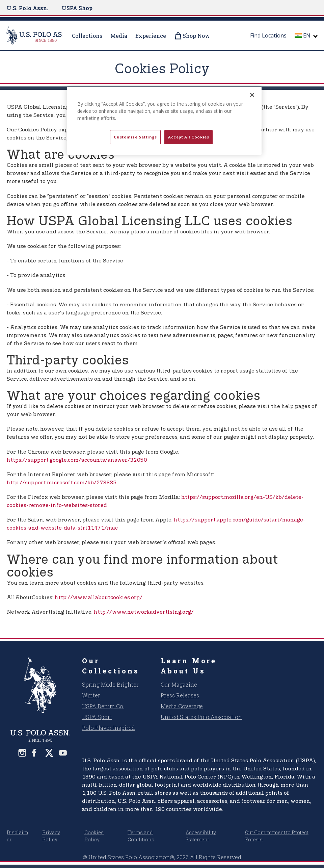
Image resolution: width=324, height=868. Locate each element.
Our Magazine (179, 684)
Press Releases (180, 695)
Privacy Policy (51, 836)
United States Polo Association (201, 717)
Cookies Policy (94, 836)
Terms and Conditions (141, 836)
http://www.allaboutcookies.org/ (99, 598)
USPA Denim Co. (103, 706)
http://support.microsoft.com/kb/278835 (62, 483)
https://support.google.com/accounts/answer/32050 (77, 460)
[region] (164, 121)
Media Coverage (182, 706)
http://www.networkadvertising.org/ (144, 612)
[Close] (252, 95)
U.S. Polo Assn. (28, 8)
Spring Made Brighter (110, 684)
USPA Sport (97, 717)
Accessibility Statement (201, 836)
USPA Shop (77, 8)
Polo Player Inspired (109, 728)
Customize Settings (135, 137)
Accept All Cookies (188, 137)
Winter (91, 695)
